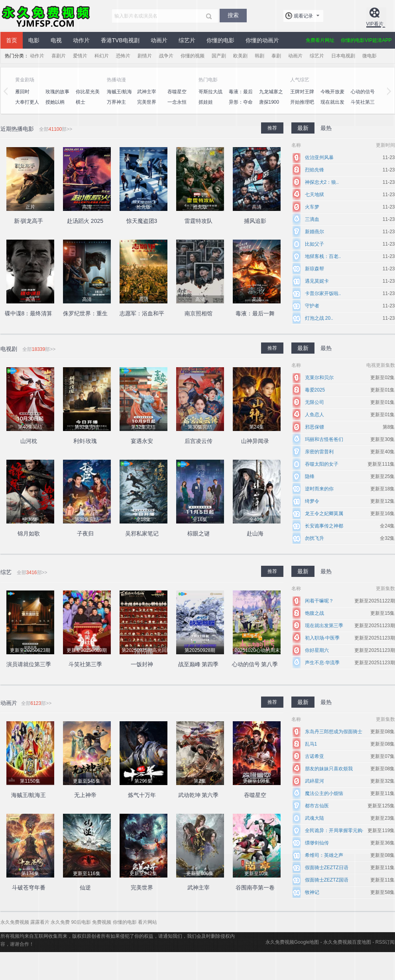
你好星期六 (317, 650)
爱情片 (80, 56)
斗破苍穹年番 (29, 888)
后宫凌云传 (198, 441)
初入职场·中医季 (322, 638)
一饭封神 (142, 664)
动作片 (81, 40)
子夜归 (85, 533)
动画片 (159, 40)
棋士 (81, 102)
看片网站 (147, 922)
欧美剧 (240, 56)
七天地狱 (314, 195)
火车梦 (312, 207)
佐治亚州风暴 (319, 157)
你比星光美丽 (88, 96)
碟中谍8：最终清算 (29, 313)
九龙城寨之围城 (271, 96)
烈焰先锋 (314, 170)
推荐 (272, 128)
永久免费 (60, 922)
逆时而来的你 (319, 489)
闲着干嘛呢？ (319, 601)
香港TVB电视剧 (120, 40)
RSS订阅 (385, 942)
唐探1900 (269, 102)
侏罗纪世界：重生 (85, 313)
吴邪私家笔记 (142, 533)
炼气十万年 (142, 795)
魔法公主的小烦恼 (324, 793)
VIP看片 (375, 24)
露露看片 (40, 922)
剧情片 (145, 56)
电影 (34, 40)
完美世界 (147, 102)
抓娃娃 (206, 102)
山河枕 (29, 441)
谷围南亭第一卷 (255, 888)
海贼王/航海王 (119, 96)
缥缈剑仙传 (317, 843)
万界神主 (116, 102)
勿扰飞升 (314, 538)
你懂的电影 (220, 40)
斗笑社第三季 (363, 106)
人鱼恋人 (314, 415)
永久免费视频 (46, 16)
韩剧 (259, 56)
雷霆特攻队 (198, 221)
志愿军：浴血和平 (142, 313)
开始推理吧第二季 (302, 106)
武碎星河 (314, 781)
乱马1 (311, 744)
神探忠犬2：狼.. (322, 182)
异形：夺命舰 (241, 106)
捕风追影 (255, 221)
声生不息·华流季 (322, 663)
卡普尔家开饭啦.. (323, 293)
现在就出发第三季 (324, 626)
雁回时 (22, 92)
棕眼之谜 (198, 533)
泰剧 (276, 56)
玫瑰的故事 (57, 92)
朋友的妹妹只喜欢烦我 (329, 769)
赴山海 (255, 533)
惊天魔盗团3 (142, 221)
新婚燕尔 (314, 232)
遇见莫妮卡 (317, 281)
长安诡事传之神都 (324, 526)
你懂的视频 (193, 56)
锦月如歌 (29, 533)
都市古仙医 (317, 806)
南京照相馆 (198, 313)
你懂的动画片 (262, 40)
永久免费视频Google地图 (292, 942)
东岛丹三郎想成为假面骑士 (334, 732)
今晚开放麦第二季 (332, 96)
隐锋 (310, 476)
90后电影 (81, 922)
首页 (12, 40)
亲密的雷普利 (319, 452)
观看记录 (303, 16)
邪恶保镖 (314, 427)
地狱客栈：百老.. (323, 256)
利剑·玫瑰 (85, 441)
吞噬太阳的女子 (322, 464)
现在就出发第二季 (332, 106)
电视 (56, 40)
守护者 (312, 306)
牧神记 (312, 892)
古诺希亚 (314, 756)
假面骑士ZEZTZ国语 (327, 880)
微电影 (369, 56)
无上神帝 (85, 795)
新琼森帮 (314, 269)
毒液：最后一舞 (241, 96)
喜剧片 (59, 56)
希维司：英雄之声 (324, 855)
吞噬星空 (177, 92)
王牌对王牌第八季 (302, 96)
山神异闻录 (255, 441)
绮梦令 (312, 501)
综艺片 (187, 40)
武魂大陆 (314, 818)
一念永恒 (177, 102)
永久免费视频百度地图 (347, 942)
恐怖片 (123, 56)
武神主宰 (147, 92)
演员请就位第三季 (29, 664)
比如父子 (314, 244)
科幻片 (102, 56)
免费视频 (102, 922)
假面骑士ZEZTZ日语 (327, 868)
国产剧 (219, 56)
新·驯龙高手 (29, 221)
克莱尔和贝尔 (319, 378)
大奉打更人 (27, 102)
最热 (326, 128)
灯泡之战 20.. (319, 318)
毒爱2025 (315, 390)
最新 (303, 128)
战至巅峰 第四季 (198, 664)
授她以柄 (55, 102)
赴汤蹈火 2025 (85, 221)
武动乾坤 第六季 (198, 795)
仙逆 (85, 888)
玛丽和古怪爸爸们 (324, 439)
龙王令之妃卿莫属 (324, 514)
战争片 (166, 56)
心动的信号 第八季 (255, 664)
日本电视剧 (343, 56)
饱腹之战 (314, 613)
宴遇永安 (142, 441)
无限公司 (314, 402)
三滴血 (312, 219)
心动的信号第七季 (363, 96)
